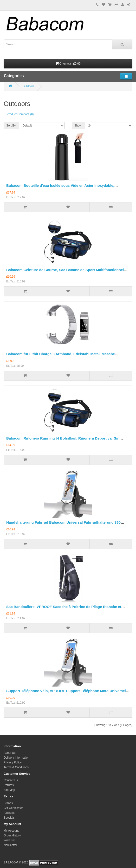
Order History (12, 835)
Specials (9, 818)
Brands (8, 803)
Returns (9, 785)
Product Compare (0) (20, 114)
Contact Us (11, 780)
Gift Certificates (13, 808)
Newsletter (10, 845)
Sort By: (11, 126)
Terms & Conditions (16, 767)
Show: (78, 126)
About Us (10, 753)
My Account (11, 831)
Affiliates (9, 813)
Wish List (10, 840)
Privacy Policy (13, 762)
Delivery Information (16, 758)
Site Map (9, 790)
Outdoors (28, 86)
